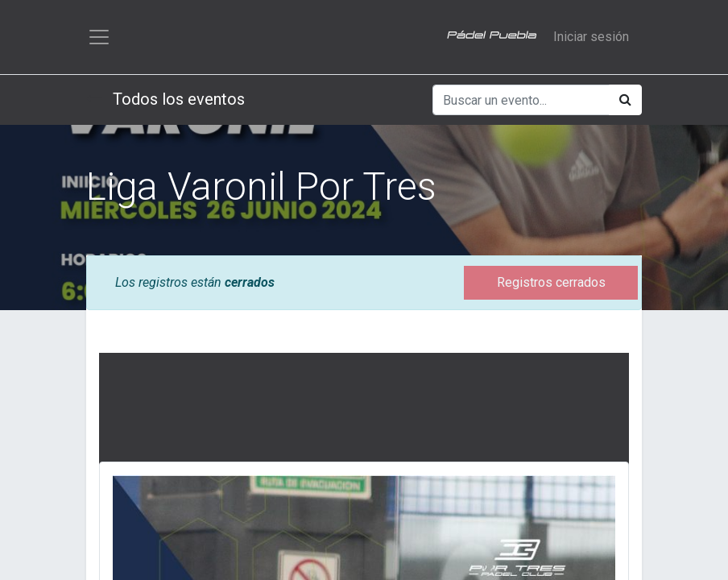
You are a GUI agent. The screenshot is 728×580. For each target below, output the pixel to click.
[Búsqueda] (625, 100)
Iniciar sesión (591, 37)
